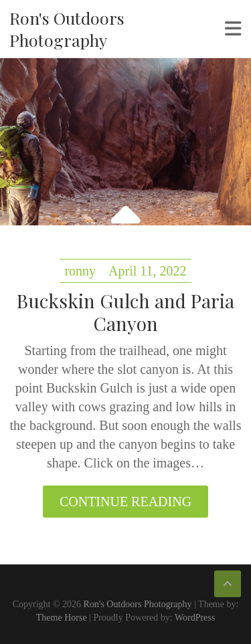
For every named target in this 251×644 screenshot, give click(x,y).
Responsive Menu (233, 29)
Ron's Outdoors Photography (67, 29)
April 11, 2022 (147, 271)
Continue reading (125, 502)
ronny (80, 271)
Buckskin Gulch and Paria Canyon (125, 312)
